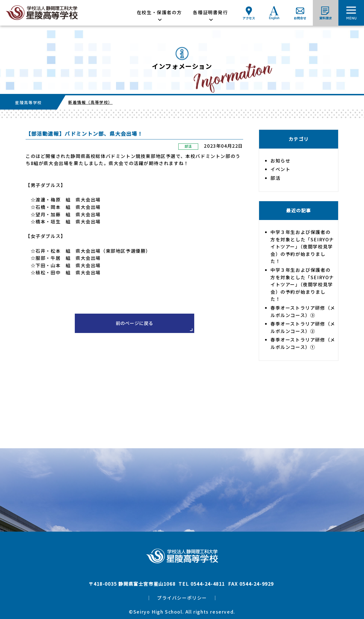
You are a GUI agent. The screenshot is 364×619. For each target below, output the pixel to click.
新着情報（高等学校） (90, 102)
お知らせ (280, 161)
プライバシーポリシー (182, 598)
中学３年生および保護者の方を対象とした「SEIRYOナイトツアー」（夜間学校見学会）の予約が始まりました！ (302, 246)
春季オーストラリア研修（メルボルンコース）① (303, 343)
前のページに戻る (135, 323)
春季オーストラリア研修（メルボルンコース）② (303, 327)
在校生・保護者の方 (159, 12)
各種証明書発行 (210, 12)
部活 (188, 146)
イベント (280, 169)
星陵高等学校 (28, 102)
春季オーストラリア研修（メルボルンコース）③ (303, 311)
